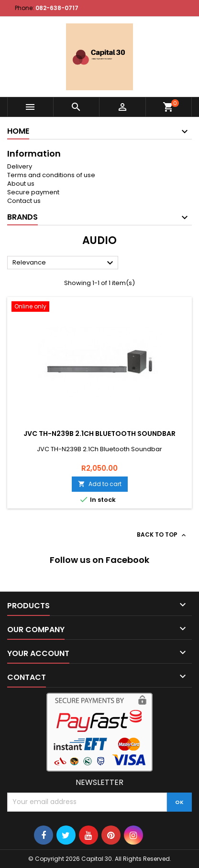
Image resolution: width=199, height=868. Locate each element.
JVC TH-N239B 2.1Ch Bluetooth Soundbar (99, 434)
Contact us (24, 201)
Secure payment (33, 192)
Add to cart (100, 484)
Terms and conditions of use (51, 175)
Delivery (20, 166)
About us (21, 184)
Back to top (162, 535)
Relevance (64, 263)
